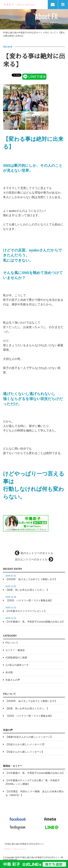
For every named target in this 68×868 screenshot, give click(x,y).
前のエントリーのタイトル (37, 553)
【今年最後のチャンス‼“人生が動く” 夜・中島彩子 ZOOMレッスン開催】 (33, 782)
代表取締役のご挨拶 (16, 657)
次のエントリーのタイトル (31, 559)
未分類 (9, 672)
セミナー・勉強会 (15, 650)
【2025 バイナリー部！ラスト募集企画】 (29, 600)
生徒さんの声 (13, 680)
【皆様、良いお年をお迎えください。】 (27, 590)
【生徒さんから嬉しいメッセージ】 (25, 752)
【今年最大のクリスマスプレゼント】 (26, 611)
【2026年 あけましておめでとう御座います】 (31, 579)
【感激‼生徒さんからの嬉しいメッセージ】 (29, 737)
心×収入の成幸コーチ (17, 665)
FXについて (12, 643)
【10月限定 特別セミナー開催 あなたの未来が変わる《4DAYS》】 (35, 793)
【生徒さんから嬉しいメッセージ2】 (25, 744)
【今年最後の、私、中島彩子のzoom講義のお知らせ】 (35, 622)
